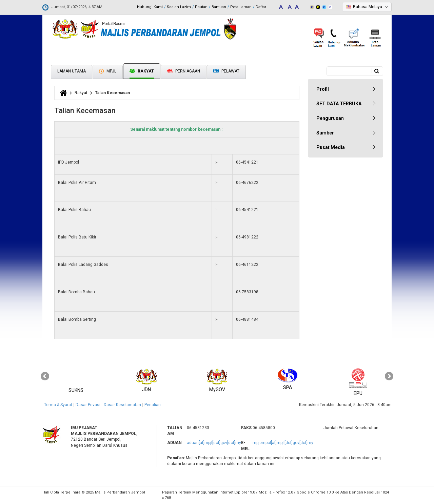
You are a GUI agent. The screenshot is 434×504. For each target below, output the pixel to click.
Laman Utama (72, 71)
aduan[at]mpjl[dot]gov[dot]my (214, 443)
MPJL (108, 71)
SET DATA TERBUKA (339, 104)
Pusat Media (331, 147)
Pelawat (226, 71)
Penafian (153, 405)
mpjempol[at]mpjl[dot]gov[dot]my (283, 443)
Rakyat (142, 71)
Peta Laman (241, 7)
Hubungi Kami (150, 7)
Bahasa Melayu (368, 7)
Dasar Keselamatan (122, 405)
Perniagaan (184, 71)
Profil (323, 89)
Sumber (325, 133)
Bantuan (219, 7)
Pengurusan (330, 118)
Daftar (261, 7)
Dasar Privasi (88, 405)
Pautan (201, 7)
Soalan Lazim (179, 7)
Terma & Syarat (58, 405)
